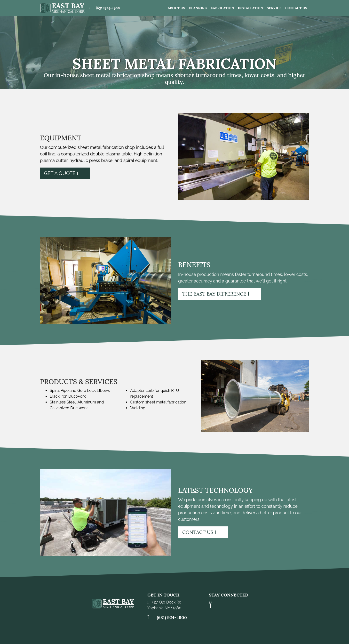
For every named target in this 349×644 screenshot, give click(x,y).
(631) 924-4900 (108, 8)
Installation (250, 8)
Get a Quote (65, 173)
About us (176, 8)
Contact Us (296, 8)
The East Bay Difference (220, 294)
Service (274, 8)
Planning (198, 8)
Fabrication (223, 8)
